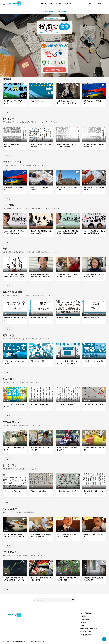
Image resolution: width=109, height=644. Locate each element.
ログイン (91, 4)
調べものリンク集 (86, 632)
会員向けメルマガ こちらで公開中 (55, 11)
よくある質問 (85, 619)
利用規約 (83, 626)
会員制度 (59, 4)
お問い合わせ (85, 622)
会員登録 (99, 4)
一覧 (7, 112)
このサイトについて (46, 4)
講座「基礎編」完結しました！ (54, 18)
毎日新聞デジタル (86, 635)
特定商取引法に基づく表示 (89, 629)
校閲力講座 (68, 4)
